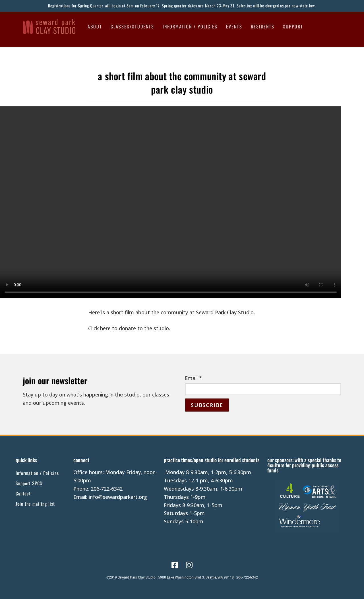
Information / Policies (190, 26)
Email (193, 378)
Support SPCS (29, 483)
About (95, 26)
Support (293, 26)
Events (234, 26)
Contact (23, 493)
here (105, 328)
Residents (263, 26)
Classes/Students (132, 26)
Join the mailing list (35, 504)
